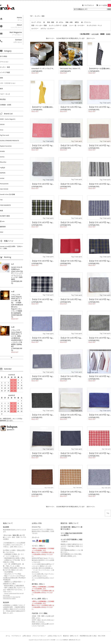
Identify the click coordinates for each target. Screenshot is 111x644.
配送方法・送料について (71, 636)
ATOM (103, 636)
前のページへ (50, 38)
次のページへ (91, 38)
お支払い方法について (55, 636)
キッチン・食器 (40, 16)
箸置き (77, 22)
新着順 (108, 34)
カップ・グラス (36, 22)
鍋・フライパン (86, 22)
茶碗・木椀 (69, 22)
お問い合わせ (27, 636)
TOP (31, 16)
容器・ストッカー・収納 (39, 25)
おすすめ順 (95, 34)
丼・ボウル (60, 22)
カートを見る (105, 5)
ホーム (8, 636)
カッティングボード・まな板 (58, 25)
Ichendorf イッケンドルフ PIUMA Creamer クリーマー (52, 69)
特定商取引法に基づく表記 (88, 636)
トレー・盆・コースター (77, 25)
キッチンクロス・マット (94, 25)
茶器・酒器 (51, 22)
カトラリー (35, 29)
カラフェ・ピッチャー (48, 29)
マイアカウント (89, 5)
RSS (99, 636)
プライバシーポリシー (39, 636)
